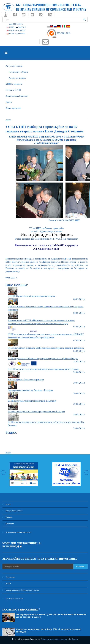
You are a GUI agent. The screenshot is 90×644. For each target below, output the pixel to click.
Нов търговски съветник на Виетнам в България (30, 390)
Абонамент (80, 566)
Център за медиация (13, 599)
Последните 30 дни (18, 72)
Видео (9, 102)
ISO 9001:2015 (59, 33)
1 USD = (16, 27)
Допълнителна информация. (54, 639)
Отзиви (7, 517)
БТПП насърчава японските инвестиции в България (32, 401)
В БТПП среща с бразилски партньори (26, 380)
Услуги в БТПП (13, 90)
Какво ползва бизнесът (17, 96)
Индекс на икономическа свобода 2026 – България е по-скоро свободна (49, 630)
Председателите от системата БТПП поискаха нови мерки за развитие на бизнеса (46, 348)
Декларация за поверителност (17, 532)
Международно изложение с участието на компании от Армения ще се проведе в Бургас (51, 616)
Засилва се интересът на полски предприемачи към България (36, 411)
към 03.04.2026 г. (16, 24)
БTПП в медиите (14, 84)
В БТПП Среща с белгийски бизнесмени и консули (32, 296)
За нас (7, 504)
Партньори (9, 577)
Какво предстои (13, 108)
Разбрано (73, 639)
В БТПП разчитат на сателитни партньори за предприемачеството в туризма (43, 369)
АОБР (7, 584)
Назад (8, 120)
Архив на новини (17, 78)
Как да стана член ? (12, 511)
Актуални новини (14, 66)
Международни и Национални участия (21, 590)
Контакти (8, 524)
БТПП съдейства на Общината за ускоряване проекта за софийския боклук (43, 359)
